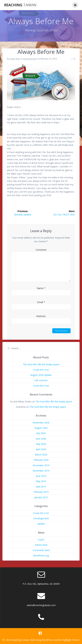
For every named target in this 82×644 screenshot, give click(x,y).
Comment (41, 250)
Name (41, 288)
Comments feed (41, 550)
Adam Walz (15, 59)
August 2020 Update (41, 375)
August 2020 (41, 428)
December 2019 (41, 465)
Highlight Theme (71, 640)
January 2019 (41, 497)
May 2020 (41, 444)
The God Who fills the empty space (41, 364)
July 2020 (41, 433)
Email (41, 302)
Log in (41, 539)
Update (41, 524)
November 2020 (41, 423)
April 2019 (41, 487)
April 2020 (41, 449)
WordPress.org (41, 556)
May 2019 (41, 481)
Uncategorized (30, 59)
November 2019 (41, 471)
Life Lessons (41, 380)
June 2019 (41, 476)
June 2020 (41, 439)
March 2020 (41, 455)
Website (41, 316)
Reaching (20, 5)
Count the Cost (41, 370)
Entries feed (41, 545)
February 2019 (41, 492)
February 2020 (41, 460)
